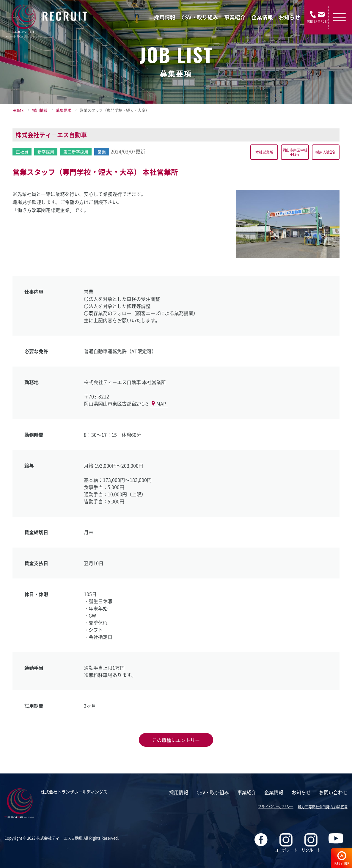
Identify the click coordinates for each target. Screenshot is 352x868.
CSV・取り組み (200, 17)
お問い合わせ (333, 792)
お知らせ (290, 17)
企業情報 (262, 17)
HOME (18, 110)
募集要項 (64, 110)
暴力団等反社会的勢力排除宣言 (323, 807)
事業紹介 (235, 17)
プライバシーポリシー (276, 807)
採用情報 (165, 17)
